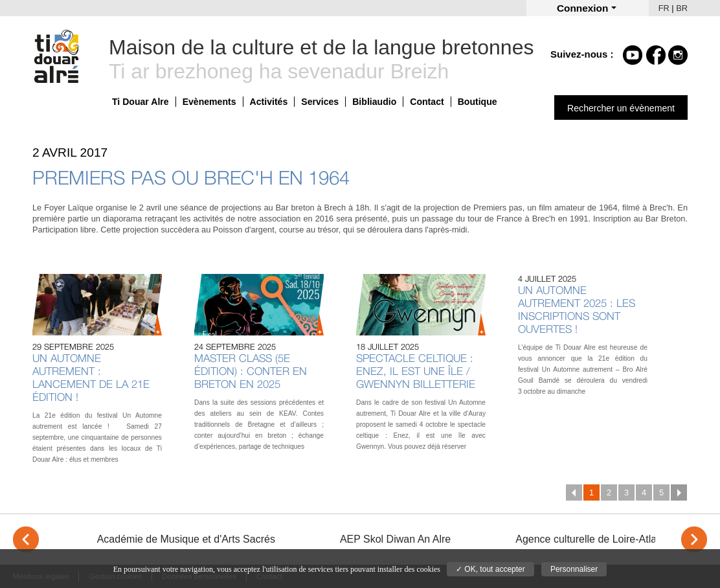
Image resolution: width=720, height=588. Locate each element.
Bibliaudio (374, 102)
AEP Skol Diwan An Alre (395, 539)
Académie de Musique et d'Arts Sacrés (186, 539)
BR (682, 8)
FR (664, 8)
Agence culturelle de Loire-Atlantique (600, 539)
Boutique (478, 102)
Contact (427, 102)
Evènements (209, 102)
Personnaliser (574, 569)
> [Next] (694, 539)
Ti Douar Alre (141, 102)
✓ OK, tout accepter (490, 569)
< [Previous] (26, 539)
